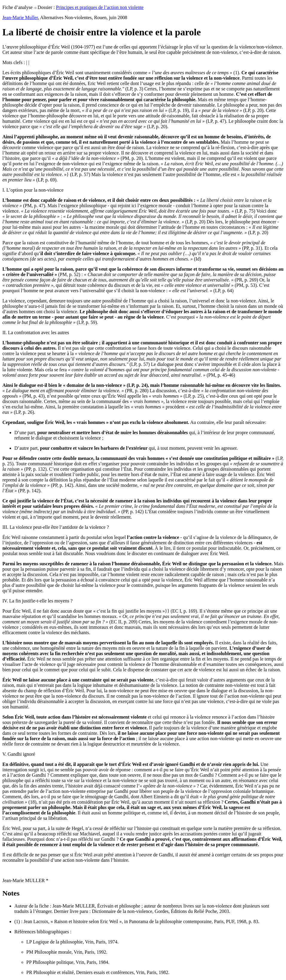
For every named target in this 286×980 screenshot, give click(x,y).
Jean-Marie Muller (20, 18)
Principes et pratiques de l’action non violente (100, 7)
